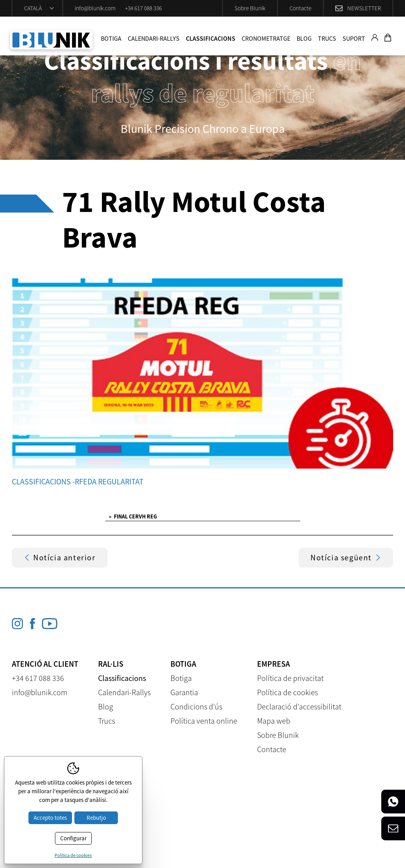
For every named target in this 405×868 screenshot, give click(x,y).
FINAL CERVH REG (133, 516)
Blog (304, 38)
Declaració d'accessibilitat (299, 706)
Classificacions (211, 38)
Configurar (73, 838)
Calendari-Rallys (154, 38)
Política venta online (204, 721)
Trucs (327, 38)
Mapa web (274, 721)
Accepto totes (50, 818)
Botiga (111, 38)
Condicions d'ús (196, 706)
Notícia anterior (60, 557)
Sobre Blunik (250, 8)
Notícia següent (346, 557)
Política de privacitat (290, 678)
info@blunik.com (95, 8)
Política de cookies (288, 692)
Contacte (300, 8)
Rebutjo (96, 818)
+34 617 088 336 (143, 8)
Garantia (184, 692)
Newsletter (364, 8)
